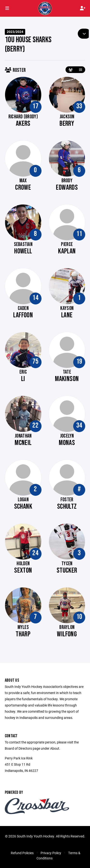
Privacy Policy (51, 853)
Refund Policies (22, 853)
